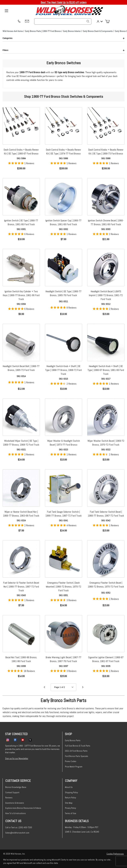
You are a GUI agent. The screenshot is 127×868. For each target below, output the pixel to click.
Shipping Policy (71, 792)
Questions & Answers (15, 803)
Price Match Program (74, 767)
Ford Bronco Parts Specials (77, 756)
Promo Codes (71, 761)
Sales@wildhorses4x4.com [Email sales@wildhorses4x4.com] (17, 833)
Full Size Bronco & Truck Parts (78, 746)
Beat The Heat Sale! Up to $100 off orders (64, 2)
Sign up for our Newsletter (17, 758)
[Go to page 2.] (83, 687)
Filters (64, 50)
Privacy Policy (70, 808)
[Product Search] (63, 21)
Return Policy (70, 798)
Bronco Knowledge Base (16, 787)
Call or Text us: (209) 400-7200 (19, 827)
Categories (64, 38)
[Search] (88, 21)
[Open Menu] (6, 11)
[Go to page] (64, 687)
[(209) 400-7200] (19, 22)
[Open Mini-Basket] (109, 22)
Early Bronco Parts (73, 740)
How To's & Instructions (16, 813)
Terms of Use (71, 813)
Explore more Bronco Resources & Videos (23, 808)
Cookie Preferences (115, 854)
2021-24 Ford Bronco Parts (76, 751)
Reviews (9, 798)
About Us (69, 787)
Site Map (69, 803)
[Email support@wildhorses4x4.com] (27, 21)
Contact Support (12, 792)
